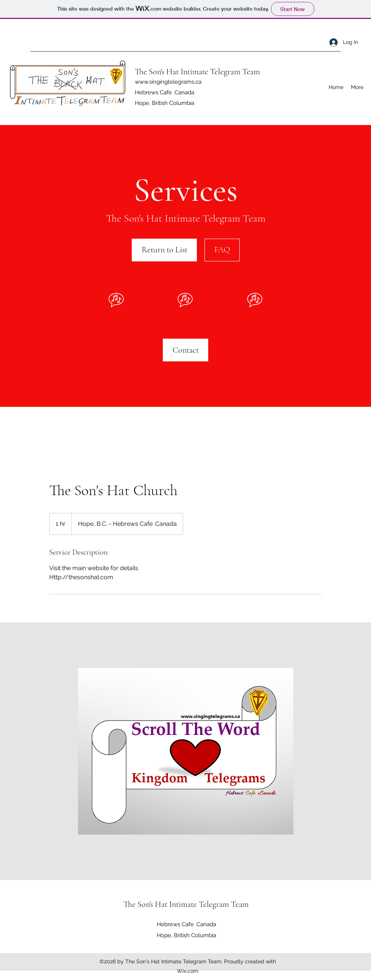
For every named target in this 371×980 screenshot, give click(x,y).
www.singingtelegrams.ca (168, 82)
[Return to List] (164, 250)
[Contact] (185, 350)
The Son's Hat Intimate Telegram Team (198, 72)
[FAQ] (222, 250)
